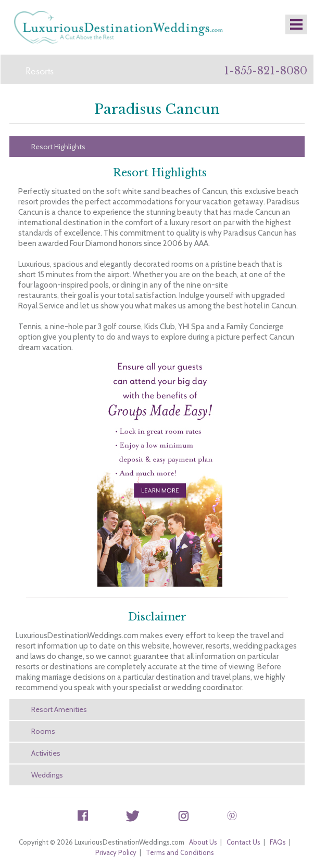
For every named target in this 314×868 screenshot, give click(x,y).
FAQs (278, 842)
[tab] (157, 147)
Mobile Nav (296, 24)
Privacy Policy (116, 852)
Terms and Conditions (180, 852)
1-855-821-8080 (266, 71)
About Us (203, 842)
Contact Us (243, 842)
